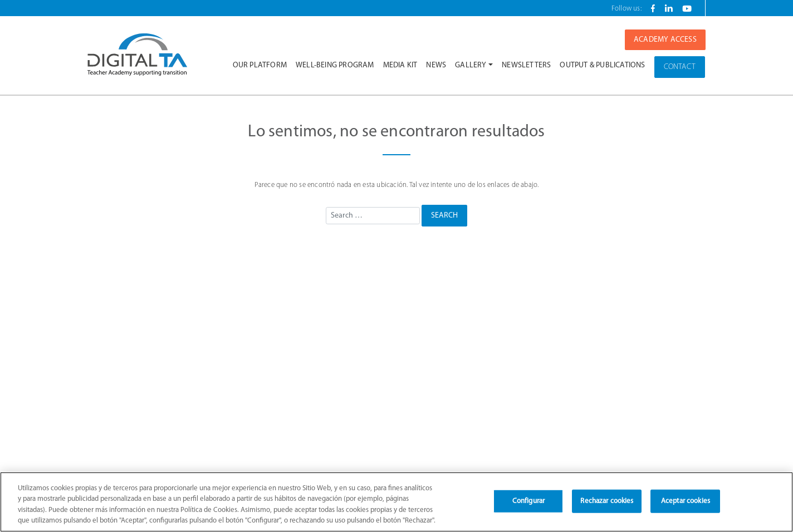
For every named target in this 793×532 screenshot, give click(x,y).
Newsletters (526, 65)
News (436, 65)
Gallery (471, 65)
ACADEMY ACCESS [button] (665, 40)
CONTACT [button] (680, 67)
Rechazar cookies (607, 501)
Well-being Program (335, 65)
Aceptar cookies (686, 501)
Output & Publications (602, 65)
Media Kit (400, 65)
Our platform (260, 65)
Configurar (528, 501)
